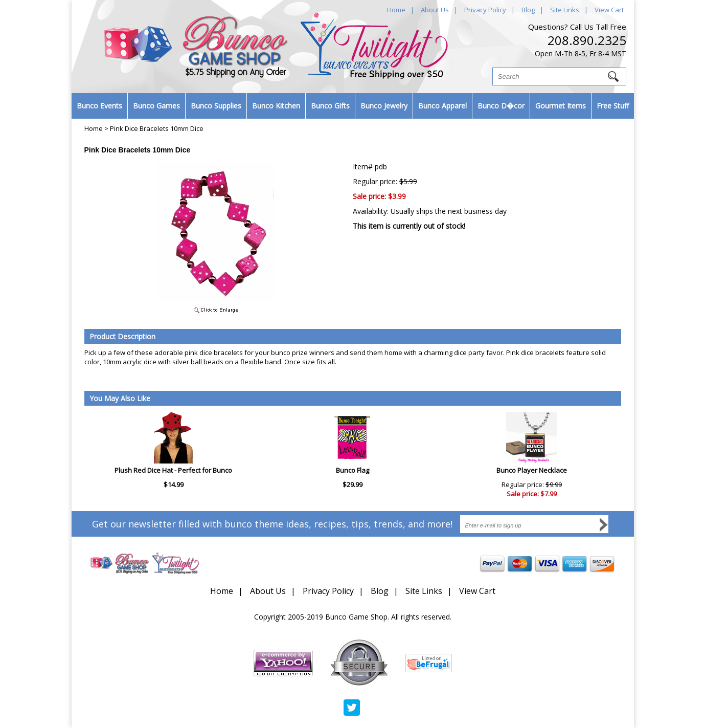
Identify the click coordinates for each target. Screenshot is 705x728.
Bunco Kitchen (276, 106)
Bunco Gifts (330, 106)
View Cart (609, 10)
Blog (528, 10)
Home (396, 10)
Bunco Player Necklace (532, 470)
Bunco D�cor (501, 106)
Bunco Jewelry (384, 106)
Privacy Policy (485, 10)
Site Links (565, 10)
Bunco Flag (352, 470)
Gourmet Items (561, 106)
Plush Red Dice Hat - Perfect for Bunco (173, 470)
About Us (435, 10)
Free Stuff (613, 106)
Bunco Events (99, 106)
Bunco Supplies (216, 106)
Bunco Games (156, 106)
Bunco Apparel (442, 106)
